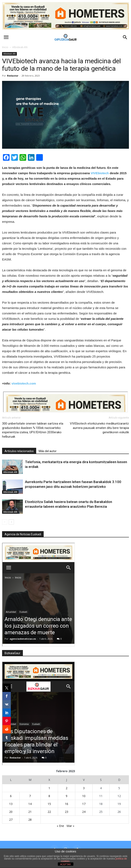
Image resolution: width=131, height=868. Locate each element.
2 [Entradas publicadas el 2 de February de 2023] (67, 788)
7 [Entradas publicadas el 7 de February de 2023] (30, 796)
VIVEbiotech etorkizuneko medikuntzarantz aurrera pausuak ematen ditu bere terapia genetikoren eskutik (99, 428)
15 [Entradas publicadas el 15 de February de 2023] (49, 804)
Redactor (13, 76)
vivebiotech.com (24, 383)
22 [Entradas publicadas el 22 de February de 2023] (49, 812)
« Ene (60, 826)
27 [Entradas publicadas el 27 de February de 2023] (11, 820)
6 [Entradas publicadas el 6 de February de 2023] (11, 796)
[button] (125, 37)
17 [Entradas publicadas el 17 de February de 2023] (84, 804)
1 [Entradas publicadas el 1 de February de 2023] (49, 788)
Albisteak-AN (9, 54)
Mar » (70, 826)
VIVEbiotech (100, 173)
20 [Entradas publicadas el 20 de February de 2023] (11, 812)
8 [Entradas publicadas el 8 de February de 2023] (49, 796)
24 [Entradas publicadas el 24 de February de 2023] (84, 812)
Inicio (5, 47)
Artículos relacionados (19, 451)
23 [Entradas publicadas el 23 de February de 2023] (67, 812)
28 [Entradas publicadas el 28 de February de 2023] (30, 820)
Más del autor (48, 451)
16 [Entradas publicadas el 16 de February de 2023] (67, 804)
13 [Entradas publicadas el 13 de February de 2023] (11, 804)
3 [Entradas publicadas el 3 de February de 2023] (84, 788)
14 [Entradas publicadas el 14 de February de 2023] (30, 804)
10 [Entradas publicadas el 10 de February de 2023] (84, 796)
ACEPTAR (65, 864)
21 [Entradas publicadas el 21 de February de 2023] (30, 812)
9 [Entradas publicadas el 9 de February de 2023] (67, 796)
